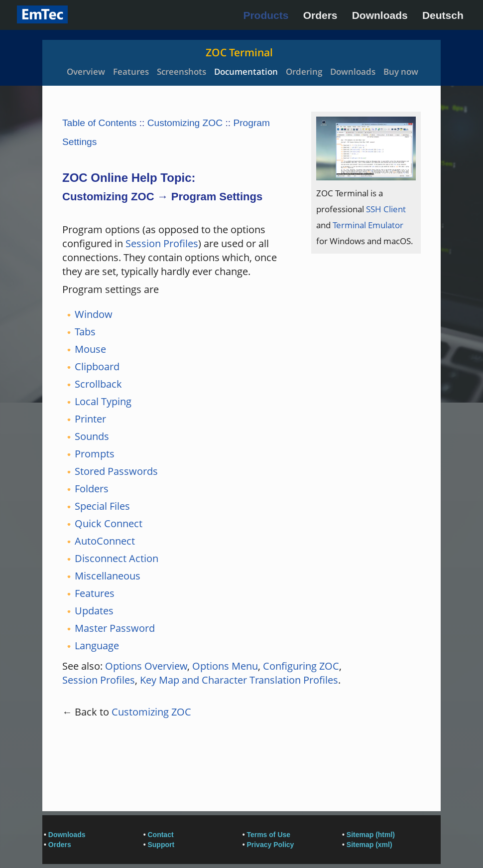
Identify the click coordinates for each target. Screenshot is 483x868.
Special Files (102, 506)
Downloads (380, 15)
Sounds (92, 436)
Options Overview (146, 666)
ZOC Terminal (239, 52)
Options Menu (225, 666)
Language (97, 646)
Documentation (246, 72)
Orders (320, 15)
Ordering (304, 72)
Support (161, 845)
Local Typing (103, 401)
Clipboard (97, 366)
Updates (94, 611)
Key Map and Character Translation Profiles (239, 680)
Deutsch (443, 15)
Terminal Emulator (368, 225)
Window (94, 314)
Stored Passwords (116, 471)
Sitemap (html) (371, 835)
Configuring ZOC (301, 666)
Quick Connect (109, 523)
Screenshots (181, 72)
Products (266, 15)
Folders (92, 489)
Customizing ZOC (185, 123)
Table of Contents (99, 123)
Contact (160, 835)
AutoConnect (105, 541)
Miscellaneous (108, 576)
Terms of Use (268, 835)
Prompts (95, 454)
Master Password (115, 628)
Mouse (90, 349)
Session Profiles (162, 243)
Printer (90, 419)
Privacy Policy (270, 845)
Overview (86, 72)
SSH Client (386, 209)
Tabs (85, 332)
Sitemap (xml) (369, 845)
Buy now (401, 72)
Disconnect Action (117, 558)
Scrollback (98, 384)
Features (131, 72)
